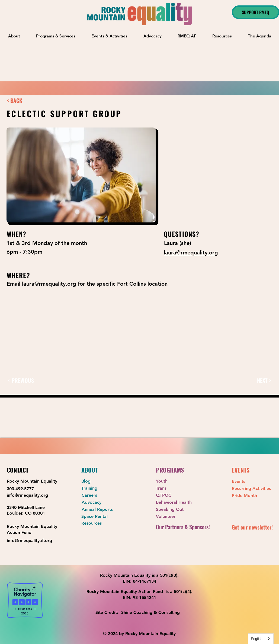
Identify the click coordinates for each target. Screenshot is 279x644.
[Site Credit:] (108, 613)
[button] (56, 36)
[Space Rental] (101, 517)
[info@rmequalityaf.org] (31, 541)
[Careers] (101, 495)
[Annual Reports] (101, 510)
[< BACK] (22, 100)
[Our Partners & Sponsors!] (185, 527)
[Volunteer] (175, 517)
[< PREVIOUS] (25, 380)
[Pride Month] (251, 496)
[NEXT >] (259, 380)
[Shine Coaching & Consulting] (152, 613)
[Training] (101, 488)
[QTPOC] (175, 495)
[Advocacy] (101, 503)
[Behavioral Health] (177, 503)
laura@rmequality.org (49, 284)
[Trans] (175, 488)
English (257, 639)
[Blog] (101, 481)
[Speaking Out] (175, 510)
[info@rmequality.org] (31, 495)
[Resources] (101, 523)
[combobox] (261, 639)
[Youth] (175, 481)
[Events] (251, 482)
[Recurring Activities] (251, 489)
